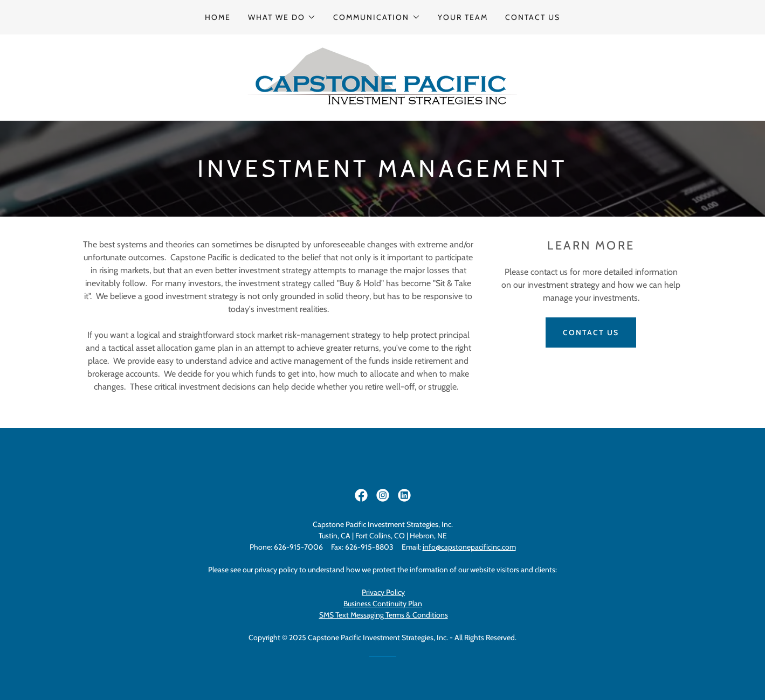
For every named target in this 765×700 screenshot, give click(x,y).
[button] (282, 17)
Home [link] (218, 17)
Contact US (591, 332)
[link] (382, 77)
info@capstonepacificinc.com (469, 547)
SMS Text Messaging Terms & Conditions (384, 615)
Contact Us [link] (533, 17)
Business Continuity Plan (383, 604)
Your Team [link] (463, 17)
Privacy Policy (383, 592)
